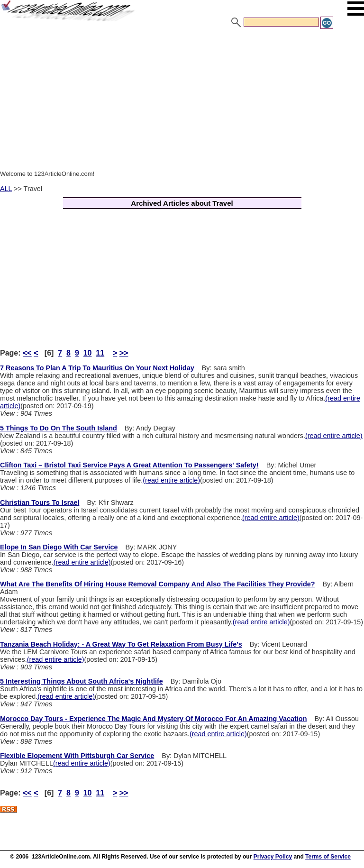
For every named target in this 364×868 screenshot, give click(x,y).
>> (124, 353)
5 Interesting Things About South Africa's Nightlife (82, 681)
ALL (6, 189)
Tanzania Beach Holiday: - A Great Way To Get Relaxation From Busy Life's (121, 644)
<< (27, 353)
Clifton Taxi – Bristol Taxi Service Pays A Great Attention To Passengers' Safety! (129, 465)
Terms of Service (328, 857)
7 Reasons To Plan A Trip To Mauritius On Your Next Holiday (97, 368)
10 (88, 353)
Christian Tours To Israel (40, 503)
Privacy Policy (273, 857)
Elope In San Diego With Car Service (59, 547)
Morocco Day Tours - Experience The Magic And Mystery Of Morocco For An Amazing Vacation (153, 719)
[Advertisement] (182, 101)
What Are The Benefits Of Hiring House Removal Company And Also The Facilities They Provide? (157, 584)
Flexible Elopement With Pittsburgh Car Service (77, 756)
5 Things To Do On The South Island (59, 428)
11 (100, 353)
